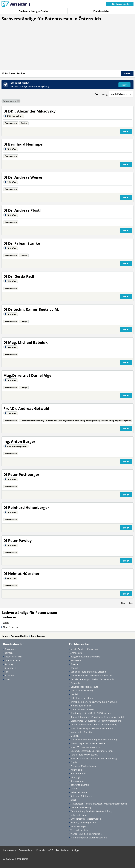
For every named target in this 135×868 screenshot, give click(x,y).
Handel (74, 694)
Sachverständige (19, 636)
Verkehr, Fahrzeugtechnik (83, 823)
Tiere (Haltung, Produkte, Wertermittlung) (91, 811)
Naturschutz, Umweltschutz (84, 755)
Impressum (9, 850)
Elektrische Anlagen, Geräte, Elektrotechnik (92, 679)
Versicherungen (78, 826)
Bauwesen (76, 660)
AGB (51, 850)
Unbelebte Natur (79, 815)
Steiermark (10, 668)
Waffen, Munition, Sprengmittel (86, 834)
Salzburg (9, 664)
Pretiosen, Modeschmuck (83, 766)
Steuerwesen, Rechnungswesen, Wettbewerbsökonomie (99, 804)
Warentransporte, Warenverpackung (89, 838)
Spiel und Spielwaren (81, 796)
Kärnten (9, 653)
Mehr (126, 131)
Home (5, 636)
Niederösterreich (13, 657)
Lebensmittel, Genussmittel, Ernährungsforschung (96, 721)
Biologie (74, 664)
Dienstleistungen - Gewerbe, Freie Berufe (91, 675)
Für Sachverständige (68, 850)
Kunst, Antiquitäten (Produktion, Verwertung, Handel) (97, 717)
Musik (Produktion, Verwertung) (86, 747)
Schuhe (74, 789)
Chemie (74, 668)
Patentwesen (38, 636)
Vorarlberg (10, 675)
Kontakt (41, 850)
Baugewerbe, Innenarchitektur (86, 657)
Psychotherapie (78, 774)
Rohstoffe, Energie (80, 785)
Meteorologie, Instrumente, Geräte (88, 743)
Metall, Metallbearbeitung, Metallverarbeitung (94, 740)
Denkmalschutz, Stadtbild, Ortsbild (88, 672)
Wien (6, 623)
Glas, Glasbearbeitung (82, 691)
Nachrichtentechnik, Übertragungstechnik (92, 751)
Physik (74, 762)
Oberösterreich (12, 627)
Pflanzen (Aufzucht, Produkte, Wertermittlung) (94, 758)
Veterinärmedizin (79, 830)
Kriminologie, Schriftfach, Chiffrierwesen (91, 713)
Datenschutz (26, 850)
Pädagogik (76, 777)
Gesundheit (76, 683)
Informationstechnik (81, 706)
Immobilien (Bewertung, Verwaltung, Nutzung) (94, 702)
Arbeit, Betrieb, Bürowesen (84, 649)
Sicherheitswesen (79, 792)
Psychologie (76, 770)
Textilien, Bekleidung (81, 807)
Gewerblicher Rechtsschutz (84, 687)
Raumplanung (78, 781)
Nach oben (127, 603)
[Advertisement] (67, 49)
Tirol (7, 672)
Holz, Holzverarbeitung (82, 698)
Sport (73, 800)
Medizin (75, 736)
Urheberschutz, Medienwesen (86, 819)
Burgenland (10, 649)
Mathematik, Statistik (81, 732)
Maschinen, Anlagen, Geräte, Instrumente (92, 728)
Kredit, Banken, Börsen (82, 709)
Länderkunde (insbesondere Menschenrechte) (94, 724)
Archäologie (76, 653)
